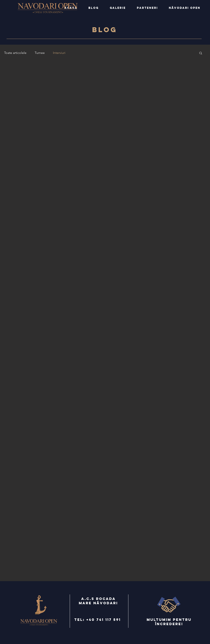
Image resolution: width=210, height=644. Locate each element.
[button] (201, 53)
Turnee (40, 53)
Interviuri (59, 53)
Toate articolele (15, 53)
